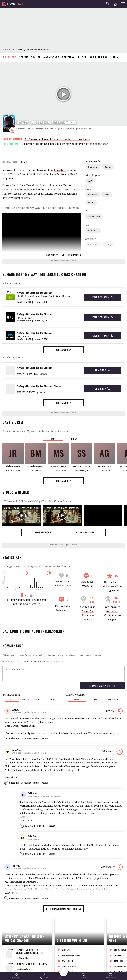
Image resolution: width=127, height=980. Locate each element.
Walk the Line (68, 964)
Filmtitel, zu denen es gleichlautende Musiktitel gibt (30, 955)
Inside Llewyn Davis (71, 958)
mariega (16, 868)
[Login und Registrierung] (115, 4)
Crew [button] (74, 439)
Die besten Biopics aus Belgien (88, 615)
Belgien (108, 167)
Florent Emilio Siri (30, 174)
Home (5, 50)
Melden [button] (45, 726)
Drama (91, 203)
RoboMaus (17, 738)
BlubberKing (24, 961)
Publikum (32, 781)
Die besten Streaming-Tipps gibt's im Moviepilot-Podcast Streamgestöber (65, 144)
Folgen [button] (36, 726)
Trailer (36, 57)
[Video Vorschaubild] (22, 516)
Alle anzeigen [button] (63, 350)
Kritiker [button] (39, 683)
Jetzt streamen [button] (103, 297)
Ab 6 (90, 181)
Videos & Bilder (16, 492)
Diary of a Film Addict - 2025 (32, 966)
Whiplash (66, 952)
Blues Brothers (70, 969)
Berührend (93, 244)
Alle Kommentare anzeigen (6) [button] (63, 911)
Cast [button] (53, 439)
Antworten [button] (26, 726)
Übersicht (10, 57)
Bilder (82, 57)
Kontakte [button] (25, 683)
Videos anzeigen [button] (42, 532)
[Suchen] (108, 4)
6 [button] (6, 726)
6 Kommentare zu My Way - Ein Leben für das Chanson (33, 661)
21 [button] (6, 771)
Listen (114, 57)
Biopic (107, 195)
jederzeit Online (11, 283)
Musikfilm (93, 195)
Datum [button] (77, 683)
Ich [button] (53, 683)
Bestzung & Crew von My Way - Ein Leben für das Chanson (35, 431)
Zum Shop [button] (103, 370)
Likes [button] (95, 683)
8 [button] (6, 901)
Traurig (108, 244)
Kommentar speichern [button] (102, 670)
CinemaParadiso (27, 972)
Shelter (118, 958)
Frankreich (93, 167)
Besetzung (68, 57)
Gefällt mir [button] (14, 726)
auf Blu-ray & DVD (13, 357)
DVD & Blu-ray (99, 57)
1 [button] (22, 814)
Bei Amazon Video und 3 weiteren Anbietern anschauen (57, 139)
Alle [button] (12, 683)
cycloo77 (16, 694)
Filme (13, 50)
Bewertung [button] (113, 683)
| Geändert (29, 697)
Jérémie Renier (55, 174)
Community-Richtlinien (40, 655)
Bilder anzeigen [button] (85, 532)
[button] (16, 976)
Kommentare (51, 57)
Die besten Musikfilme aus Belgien (112, 615)
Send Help (119, 964)
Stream (24, 57)
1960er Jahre (94, 217)
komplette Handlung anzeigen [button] (63, 255)
